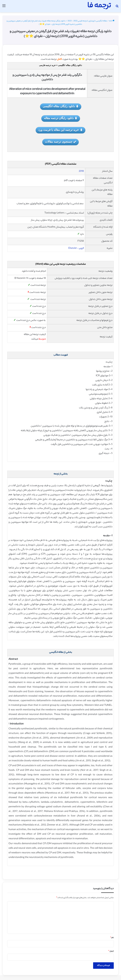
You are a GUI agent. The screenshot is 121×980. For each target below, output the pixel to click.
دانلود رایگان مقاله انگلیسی (61, 107)
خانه (112, 21)
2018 (81, 171)
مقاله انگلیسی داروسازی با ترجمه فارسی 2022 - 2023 (87, 21)
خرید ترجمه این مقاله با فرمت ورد (60, 130)
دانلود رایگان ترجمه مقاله (61, 118)
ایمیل (111, 951)
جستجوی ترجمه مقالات (60, 142)
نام (112, 938)
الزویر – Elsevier (76, 248)
